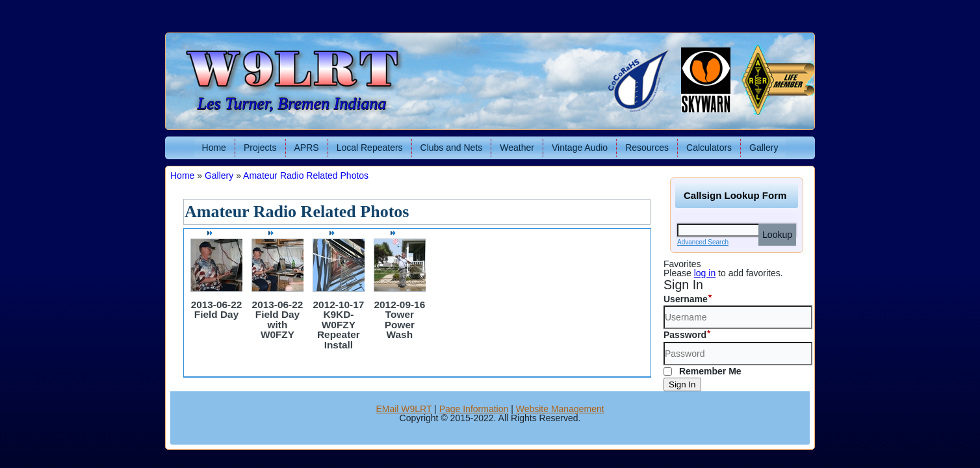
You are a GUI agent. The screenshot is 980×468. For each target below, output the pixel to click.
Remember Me (703, 371)
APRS (307, 148)
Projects (260, 148)
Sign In (682, 384)
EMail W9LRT (404, 409)
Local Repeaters (370, 148)
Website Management (560, 409)
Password (685, 335)
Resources (647, 148)
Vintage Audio (580, 148)
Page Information (474, 409)
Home (214, 148)
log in (705, 273)
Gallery (764, 148)
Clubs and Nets (452, 148)
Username (686, 299)
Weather (517, 148)
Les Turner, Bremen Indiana (292, 104)
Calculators (709, 148)
